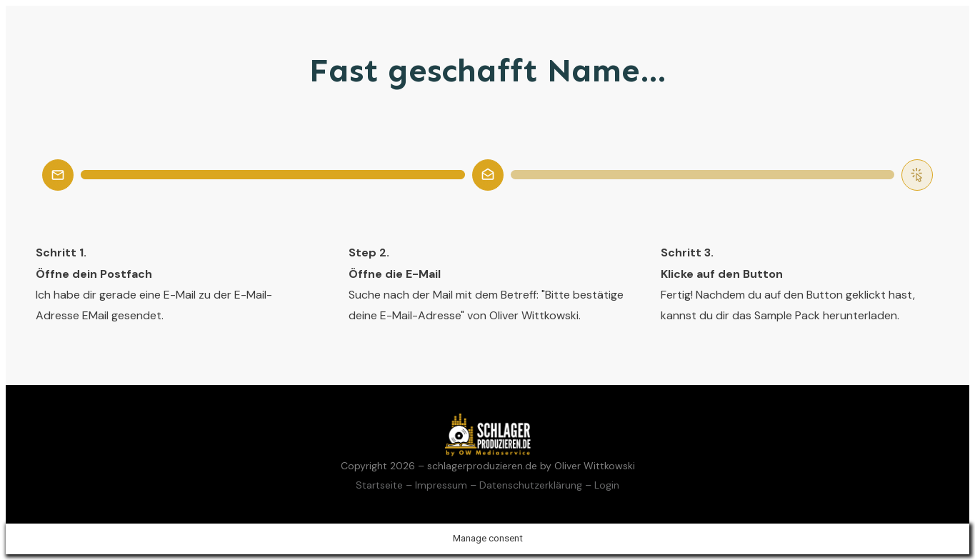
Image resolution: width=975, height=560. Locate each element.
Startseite (379, 485)
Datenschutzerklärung (531, 485)
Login (607, 485)
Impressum (441, 485)
